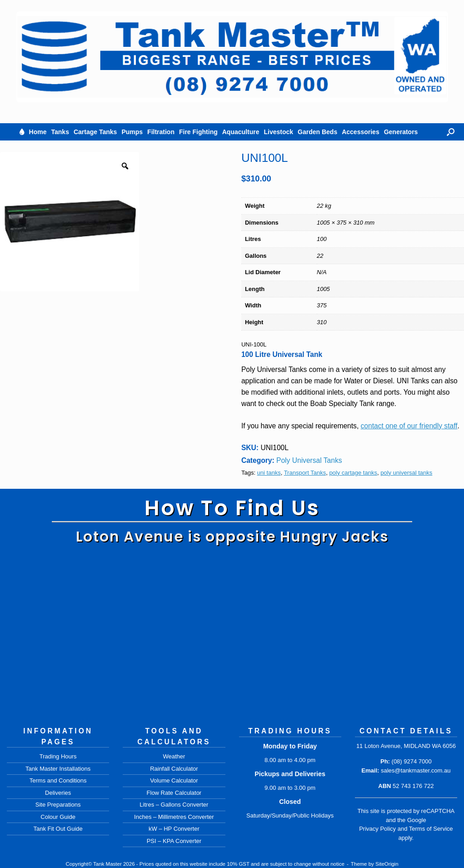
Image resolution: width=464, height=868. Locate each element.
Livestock (278, 132)
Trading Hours (58, 756)
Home (38, 132)
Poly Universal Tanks (309, 460)
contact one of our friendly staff (409, 426)
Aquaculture (241, 132)
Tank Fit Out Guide (58, 829)
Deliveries (58, 793)
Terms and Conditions (58, 780)
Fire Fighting (198, 132)
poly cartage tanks (353, 473)
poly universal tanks (406, 473)
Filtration (161, 132)
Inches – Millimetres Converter (174, 817)
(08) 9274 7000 (412, 761)
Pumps (132, 132)
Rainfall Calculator (174, 769)
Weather (174, 756)
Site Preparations (58, 805)
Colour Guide (58, 817)
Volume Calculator (174, 780)
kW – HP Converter (174, 829)
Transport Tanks (305, 473)
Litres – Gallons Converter (174, 805)
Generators (401, 132)
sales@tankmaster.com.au (416, 770)
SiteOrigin (387, 864)
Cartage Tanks (95, 132)
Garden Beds (317, 132)
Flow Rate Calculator (174, 793)
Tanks (60, 132)
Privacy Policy (377, 829)
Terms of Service (431, 829)
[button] (451, 132)
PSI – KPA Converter (174, 841)
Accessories (361, 132)
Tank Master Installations (58, 769)
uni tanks (269, 473)
